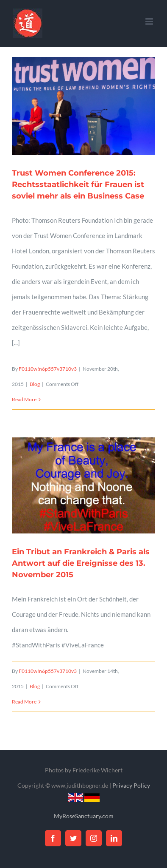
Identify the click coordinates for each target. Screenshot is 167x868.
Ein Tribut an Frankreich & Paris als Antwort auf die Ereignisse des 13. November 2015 (81, 563)
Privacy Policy (131, 785)
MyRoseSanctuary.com (84, 816)
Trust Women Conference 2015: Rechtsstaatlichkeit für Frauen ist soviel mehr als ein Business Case (78, 184)
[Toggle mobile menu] (150, 21)
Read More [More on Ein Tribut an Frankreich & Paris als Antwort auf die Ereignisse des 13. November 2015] (24, 702)
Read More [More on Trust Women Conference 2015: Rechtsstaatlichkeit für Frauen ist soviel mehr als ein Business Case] (24, 399)
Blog (35, 384)
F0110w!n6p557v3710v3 (48, 369)
